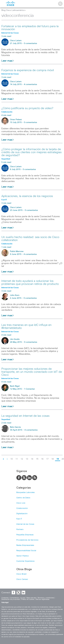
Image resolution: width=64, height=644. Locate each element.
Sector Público (23, 556)
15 (37, 459)
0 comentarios (30, 43)
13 (27, 459)
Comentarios (14, 598)
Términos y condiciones (46, 598)
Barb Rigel (15, 386)
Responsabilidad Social (26, 551)
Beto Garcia (15, 427)
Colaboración (22, 508)
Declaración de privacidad (11, 599)
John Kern (15, 295)
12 (22, 459)
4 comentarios (30, 84)
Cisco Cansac (22, 579)
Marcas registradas (43, 599)
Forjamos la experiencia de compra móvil (28, 70)
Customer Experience (25, 561)
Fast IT (19, 519)
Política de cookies (28, 599)
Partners (20, 529)
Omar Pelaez (16, 120)
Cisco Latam (16, 41)
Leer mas (8, 61)
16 (42, 459)
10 (12, 459)
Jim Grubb (15, 339)
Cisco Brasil (21, 574)
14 (32, 459)
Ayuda (23, 598)
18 (52, 459)
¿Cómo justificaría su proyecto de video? (27, 108)
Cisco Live (21, 503)
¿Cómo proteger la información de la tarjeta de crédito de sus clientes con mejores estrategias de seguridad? (32, 152)
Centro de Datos (23, 498)
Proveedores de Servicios (27, 540)
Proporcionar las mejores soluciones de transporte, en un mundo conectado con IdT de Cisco (32, 372)
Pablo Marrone (17, 251)
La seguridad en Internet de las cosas (25, 416)
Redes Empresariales (25, 545)
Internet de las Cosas (25, 524)
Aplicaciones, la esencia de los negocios (27, 196)
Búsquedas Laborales (26, 492)
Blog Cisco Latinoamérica (13, 10)
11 (17, 459)
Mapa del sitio (31, 598)
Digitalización (22, 514)
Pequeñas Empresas (25, 535)
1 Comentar (29, 389)
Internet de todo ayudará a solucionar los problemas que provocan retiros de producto (30, 282)
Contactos (5, 598)
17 (47, 459)
